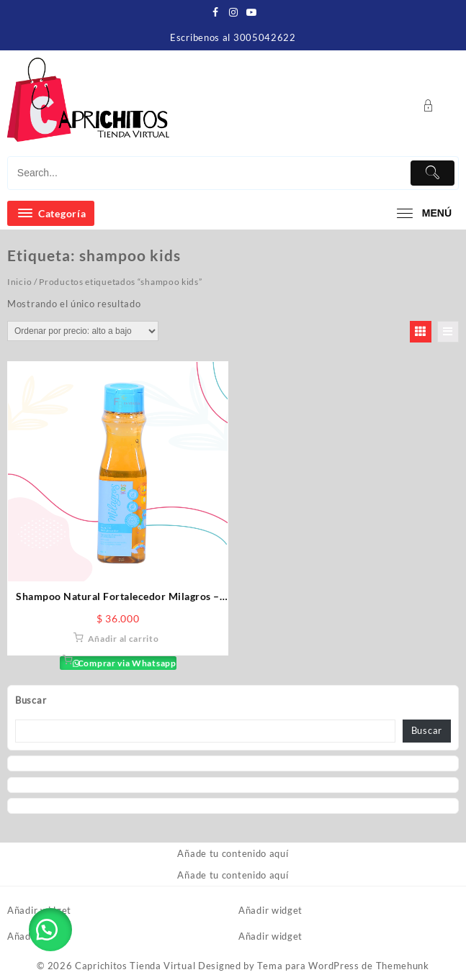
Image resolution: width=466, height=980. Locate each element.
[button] (50, 930)
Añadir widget (39, 910)
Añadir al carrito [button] (124, 639)
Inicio (19, 282)
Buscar (31, 700)
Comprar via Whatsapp (126, 663)
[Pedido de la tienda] (83, 331)
